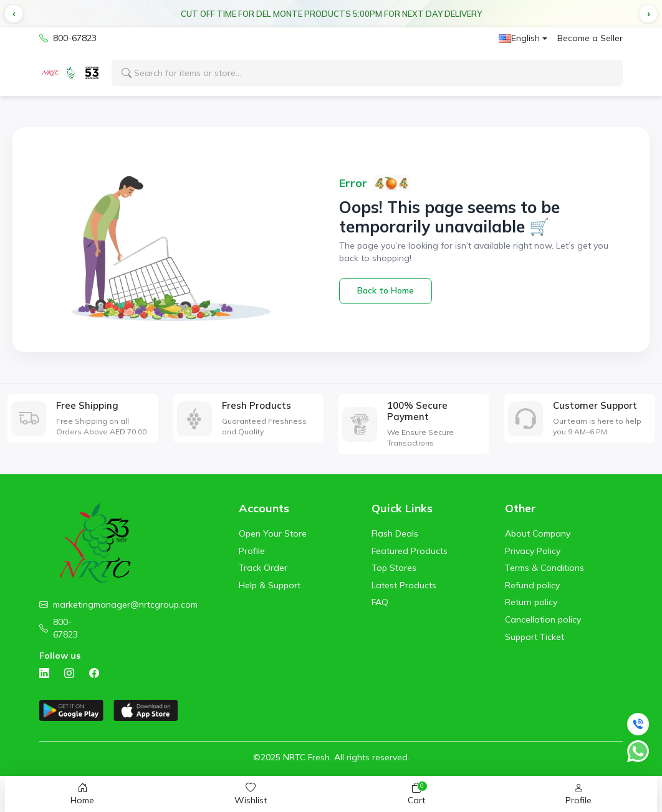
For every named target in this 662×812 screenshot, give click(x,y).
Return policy (531, 602)
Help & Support (270, 585)
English (519, 38)
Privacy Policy (533, 551)
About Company (538, 533)
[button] (14, 14)
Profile (252, 551)
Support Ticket (535, 637)
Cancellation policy (543, 619)
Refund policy (532, 585)
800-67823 (68, 39)
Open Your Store (273, 533)
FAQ (380, 602)
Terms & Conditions (544, 568)
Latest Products (404, 585)
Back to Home (386, 290)
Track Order (263, 568)
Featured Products (410, 551)
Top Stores (394, 568)
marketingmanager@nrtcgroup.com (125, 604)
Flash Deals (395, 533)
